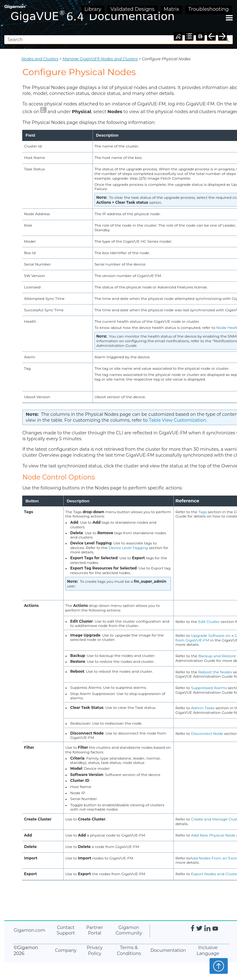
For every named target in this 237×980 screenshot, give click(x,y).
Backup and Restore (217, 656)
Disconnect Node (207, 733)
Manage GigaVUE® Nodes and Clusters (100, 59)
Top (219, 966)
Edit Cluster (209, 622)
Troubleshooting (208, 9)
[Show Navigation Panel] (229, 18)
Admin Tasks (203, 708)
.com (29, 930)
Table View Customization (177, 420)
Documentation (168, 950)
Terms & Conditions (129, 950)
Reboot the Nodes (215, 672)
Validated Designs (133, 9)
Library (93, 9)
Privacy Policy (95, 950)
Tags (203, 512)
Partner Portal (95, 930)
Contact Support (66, 930)
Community (129, 930)
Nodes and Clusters (40, 59)
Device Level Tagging (128, 548)
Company (66, 950)
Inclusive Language (208, 950)
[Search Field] (118, 40)
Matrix (172, 9)
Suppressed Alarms (209, 688)
